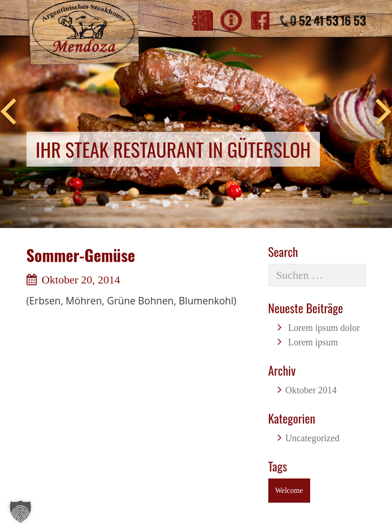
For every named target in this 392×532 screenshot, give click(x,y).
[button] (20, 512)
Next (384, 112)
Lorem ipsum (313, 342)
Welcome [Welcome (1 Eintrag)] (289, 490)
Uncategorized (313, 438)
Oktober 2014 (311, 390)
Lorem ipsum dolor (324, 328)
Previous (8, 112)
